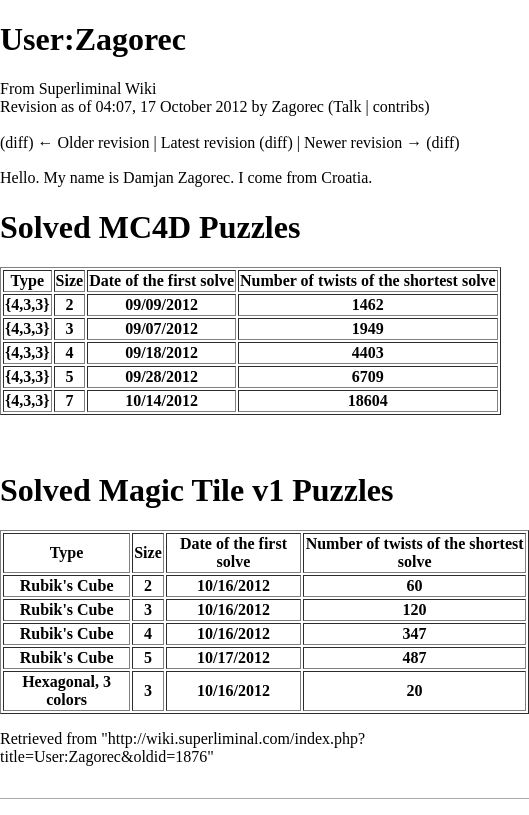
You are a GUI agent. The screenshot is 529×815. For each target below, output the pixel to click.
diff (16, 142)
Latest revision (208, 142)
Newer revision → (363, 142)
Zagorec (298, 106)
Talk (347, 106)
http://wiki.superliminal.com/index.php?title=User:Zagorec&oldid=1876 (182, 747)
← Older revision (93, 142)
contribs (399, 106)
